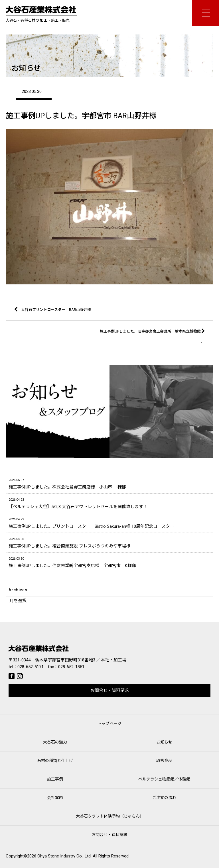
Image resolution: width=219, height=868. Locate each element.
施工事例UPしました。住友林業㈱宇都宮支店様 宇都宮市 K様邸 (109, 562)
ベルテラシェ (164, 779)
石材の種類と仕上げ (55, 761)
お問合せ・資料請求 (110, 690)
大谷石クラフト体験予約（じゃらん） (110, 816)
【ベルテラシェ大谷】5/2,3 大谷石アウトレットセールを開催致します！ (109, 503)
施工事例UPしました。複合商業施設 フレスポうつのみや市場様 (109, 542)
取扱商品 (164, 761)
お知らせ (164, 742)
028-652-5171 (31, 667)
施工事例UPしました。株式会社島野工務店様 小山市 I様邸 (109, 483)
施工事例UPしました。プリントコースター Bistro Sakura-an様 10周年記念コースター (109, 522)
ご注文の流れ (164, 798)
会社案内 (55, 798)
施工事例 (55, 779)
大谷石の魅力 (55, 742)
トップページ (109, 724)
